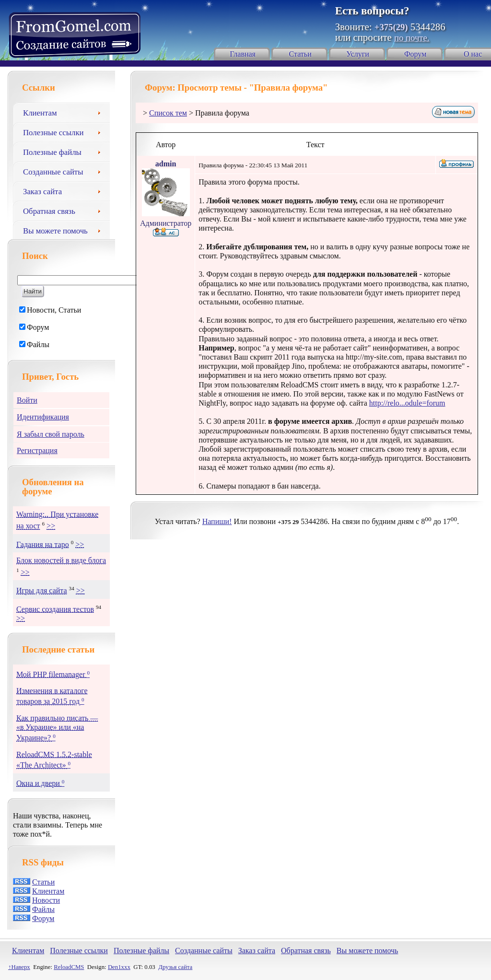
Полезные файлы (65, 151)
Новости (46, 900)
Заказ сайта (65, 190)
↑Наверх (19, 967)
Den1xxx (119, 967)
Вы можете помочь (65, 230)
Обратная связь (65, 210)
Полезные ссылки (65, 131)
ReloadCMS (69, 967)
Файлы (43, 909)
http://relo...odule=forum (407, 403)
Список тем (168, 113)
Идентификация (43, 417)
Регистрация (37, 450)
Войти (27, 400)
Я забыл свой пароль (51, 434)
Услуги (358, 54)
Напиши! (217, 521)
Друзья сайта (175, 967)
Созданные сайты (65, 171)
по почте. (412, 38)
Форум (415, 54)
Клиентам (65, 112)
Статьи (300, 54)
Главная (243, 54)
